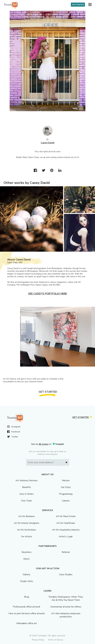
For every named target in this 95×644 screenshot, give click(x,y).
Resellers (27, 552)
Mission (66, 480)
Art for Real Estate (66, 516)
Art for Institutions (27, 530)
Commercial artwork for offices (66, 607)
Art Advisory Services (27, 480)
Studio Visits (27, 581)
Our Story (66, 487)
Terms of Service (55, 640)
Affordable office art (27, 623)
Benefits (27, 487)
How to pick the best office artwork (27, 613)
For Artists (27, 537)
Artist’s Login (66, 537)
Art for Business (27, 516)
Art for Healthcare (66, 523)
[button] (90, 5)
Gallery (27, 574)
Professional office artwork (27, 607)
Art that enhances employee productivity (66, 615)
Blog (27, 597)
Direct (27, 559)
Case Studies (66, 574)
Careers (66, 501)
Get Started (78, 5)
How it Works (27, 494)
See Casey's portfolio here (48, 294)
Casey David (48, 143)
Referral (66, 552)
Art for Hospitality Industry (66, 530)
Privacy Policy (38, 640)
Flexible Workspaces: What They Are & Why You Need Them (66, 598)
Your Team (27, 501)
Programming (66, 494)
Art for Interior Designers (27, 523)
